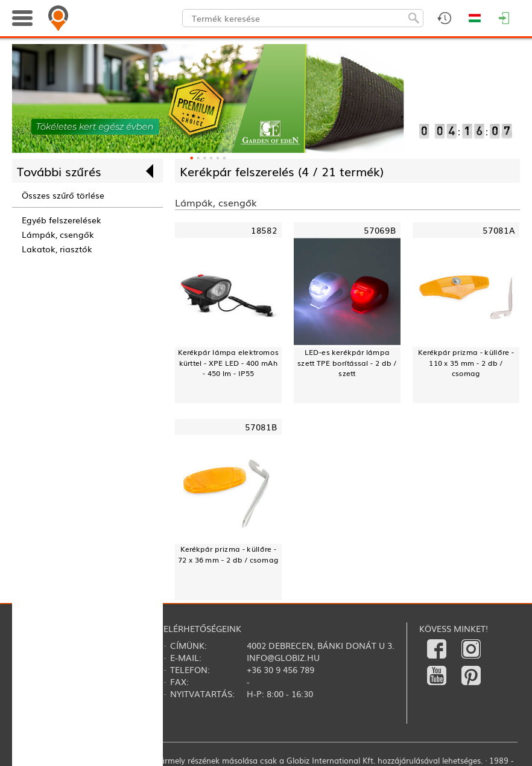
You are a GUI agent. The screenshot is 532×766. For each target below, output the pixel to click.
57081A (499, 230)
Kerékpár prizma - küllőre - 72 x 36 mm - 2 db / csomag (228, 554)
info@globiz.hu (283, 657)
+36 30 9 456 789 (280, 669)
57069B (380, 230)
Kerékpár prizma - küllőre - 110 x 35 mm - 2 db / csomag (466, 363)
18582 (264, 230)
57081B (261, 426)
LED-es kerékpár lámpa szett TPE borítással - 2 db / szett (347, 363)
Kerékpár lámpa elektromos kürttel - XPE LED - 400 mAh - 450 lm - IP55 (228, 363)
